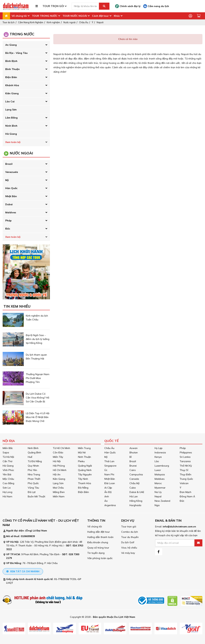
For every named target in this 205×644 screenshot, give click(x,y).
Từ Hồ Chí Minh (61, 448)
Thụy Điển (186, 474)
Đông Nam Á (187, 496)
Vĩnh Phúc (8, 470)
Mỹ (7, 180)
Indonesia (160, 452)
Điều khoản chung (98, 542)
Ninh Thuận (84, 457)
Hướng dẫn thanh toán (100, 537)
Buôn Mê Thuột (36, 496)
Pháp (8, 221)
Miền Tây (58, 457)
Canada (134, 479)
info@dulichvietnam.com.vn (179, 527)
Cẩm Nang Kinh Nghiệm (31, 22)
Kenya (158, 457)
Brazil (9, 164)
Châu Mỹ (134, 483)
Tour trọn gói (129, 527)
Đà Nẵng (83, 488)
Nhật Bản (11, 196)
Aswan (134, 448)
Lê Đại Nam (40, 531)
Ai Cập (108, 488)
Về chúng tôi (19, 16)
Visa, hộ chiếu (129, 548)
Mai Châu (58, 488)
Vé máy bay (128, 553)
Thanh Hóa (84, 483)
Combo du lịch (130, 532)
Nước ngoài (69, 22)
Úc (106, 470)
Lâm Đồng (11, 118)
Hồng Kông (136, 501)
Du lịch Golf (128, 542)
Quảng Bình (34, 452)
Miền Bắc (8, 448)
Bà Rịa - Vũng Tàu (16, 53)
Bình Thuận (12, 69)
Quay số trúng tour (98, 548)
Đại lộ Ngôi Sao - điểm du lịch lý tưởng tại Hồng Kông (38, 339)
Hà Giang (11, 134)
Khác (117, 16)
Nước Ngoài (21, 153)
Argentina (110, 505)
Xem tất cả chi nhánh (23, 571)
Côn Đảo (58, 452)
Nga (157, 505)
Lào (157, 461)
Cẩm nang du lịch (156, 6)
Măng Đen (59, 492)
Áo (106, 501)
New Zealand (162, 501)
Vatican (184, 483)
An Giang (11, 45)
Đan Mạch (186, 492)
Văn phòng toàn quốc (100, 558)
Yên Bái (7, 474)
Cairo (133, 470)
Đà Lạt (32, 492)
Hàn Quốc (11, 188)
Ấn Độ (108, 492)
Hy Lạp (159, 448)
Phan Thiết (34, 479)
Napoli (100, 22)
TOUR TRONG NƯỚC (45, 16)
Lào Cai (10, 101)
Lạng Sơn (11, 110)
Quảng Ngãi (85, 466)
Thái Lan (109, 461)
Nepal (158, 496)
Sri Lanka (185, 457)
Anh (107, 496)
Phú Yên (32, 470)
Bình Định (11, 61)
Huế (30, 457)
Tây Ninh (83, 479)
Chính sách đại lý (128, 6)
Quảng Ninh (85, 470)
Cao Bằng (8, 483)
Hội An (57, 474)
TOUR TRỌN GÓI (53, 6)
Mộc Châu (8, 479)
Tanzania (185, 461)
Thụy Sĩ (184, 470)
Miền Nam (59, 496)
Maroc (158, 483)
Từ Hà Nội (8, 457)
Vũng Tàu (33, 488)
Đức (8, 229)
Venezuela (12, 172)
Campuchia (136, 474)
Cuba (133, 488)
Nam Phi (109, 474)
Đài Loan (110, 483)
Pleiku (81, 461)
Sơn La (7, 488)
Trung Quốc (186, 479)
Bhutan (134, 452)
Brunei (133, 466)
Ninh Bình (11, 126)
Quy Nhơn (33, 466)
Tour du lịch (9, 22)
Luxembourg (162, 466)
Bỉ (131, 457)
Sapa (6, 452)
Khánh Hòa (12, 85)
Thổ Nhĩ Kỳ (186, 466)
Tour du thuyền (130, 537)
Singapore (110, 466)
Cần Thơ (7, 461)
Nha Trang (34, 474)
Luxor (158, 470)
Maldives (11, 212)
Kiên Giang (12, 93)
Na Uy (158, 492)
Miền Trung (84, 448)
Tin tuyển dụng (96, 553)
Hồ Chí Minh (60, 470)
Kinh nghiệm (53, 22)
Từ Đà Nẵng (35, 461)
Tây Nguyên (85, 474)
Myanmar (160, 488)
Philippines (186, 452)
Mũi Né (82, 452)
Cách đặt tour (100, 16)
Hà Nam (7, 496)
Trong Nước (22, 34)
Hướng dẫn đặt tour (99, 532)
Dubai (9, 204)
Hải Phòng (59, 466)
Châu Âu (84, 22)
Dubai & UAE (137, 492)
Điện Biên (11, 77)
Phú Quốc (33, 483)
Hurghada (135, 505)
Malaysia (160, 474)
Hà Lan (134, 496)
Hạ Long (7, 492)
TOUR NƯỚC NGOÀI (75, 16)
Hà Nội (57, 461)
